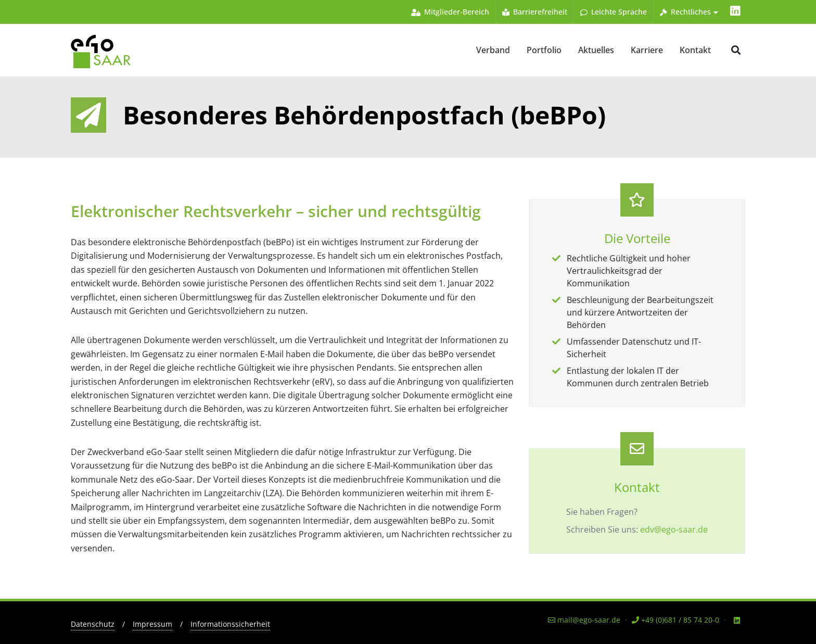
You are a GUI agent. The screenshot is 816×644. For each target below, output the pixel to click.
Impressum (152, 624)
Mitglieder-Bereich (450, 12)
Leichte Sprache (614, 12)
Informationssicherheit (230, 624)
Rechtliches (689, 12)
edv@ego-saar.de (674, 529)
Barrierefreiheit (535, 12)
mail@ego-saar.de (584, 620)
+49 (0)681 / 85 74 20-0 (675, 620)
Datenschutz (93, 624)
